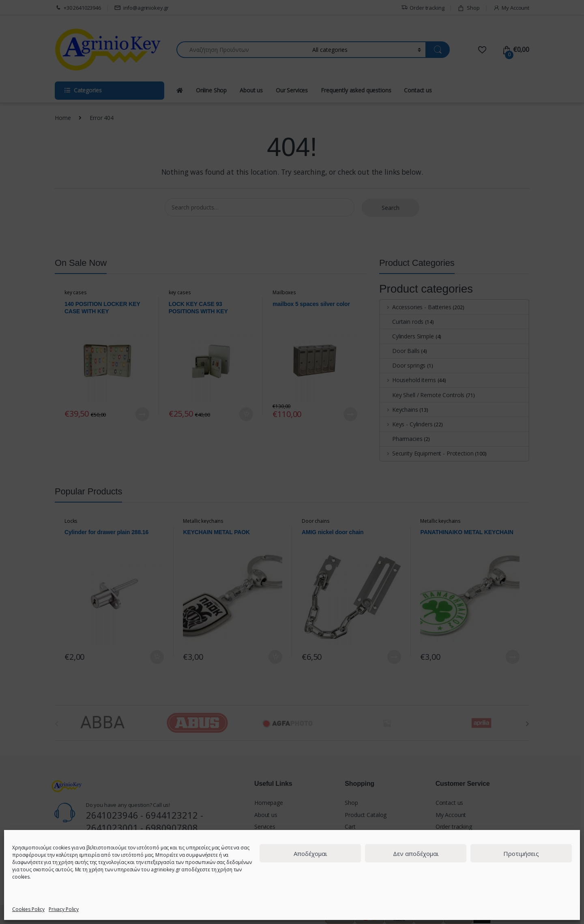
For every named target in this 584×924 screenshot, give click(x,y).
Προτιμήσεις (521, 853)
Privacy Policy (64, 909)
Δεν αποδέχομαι (416, 853)
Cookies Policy (28, 909)
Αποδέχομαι (310, 853)
